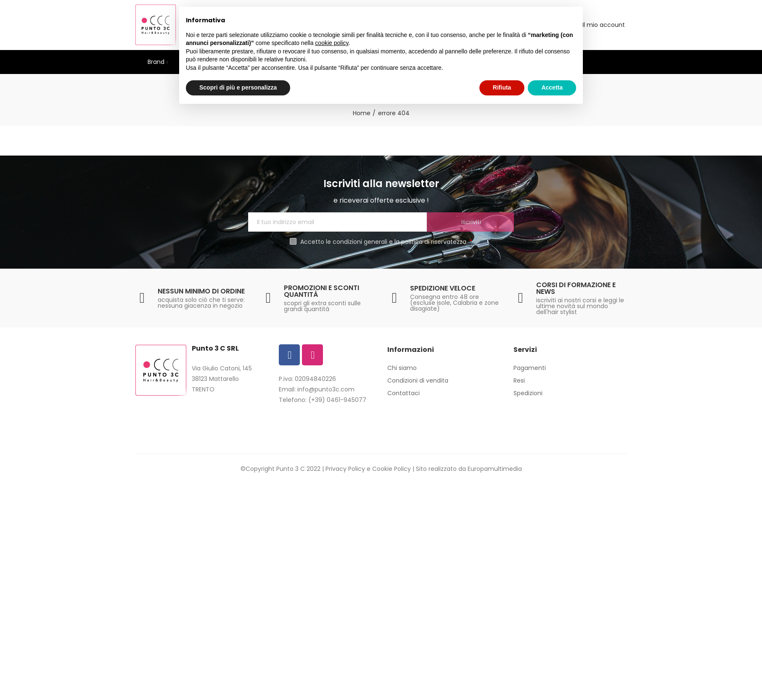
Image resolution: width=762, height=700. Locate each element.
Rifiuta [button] (502, 87)
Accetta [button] (552, 87)
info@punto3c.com (326, 389)
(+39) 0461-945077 (337, 400)
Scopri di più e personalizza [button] (238, 87)
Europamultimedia (495, 469)
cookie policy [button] (332, 43)
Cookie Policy (392, 469)
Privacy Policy (345, 469)
